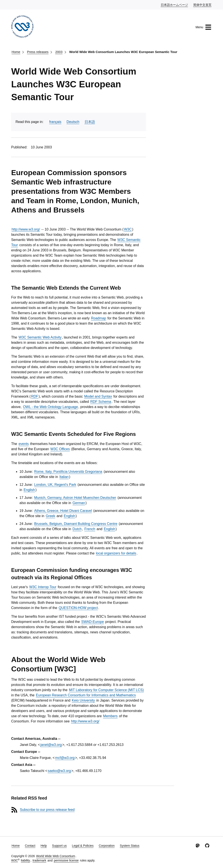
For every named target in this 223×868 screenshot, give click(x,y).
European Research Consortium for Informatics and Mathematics (86, 695)
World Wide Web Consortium (56, 856)
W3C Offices (60, 449)
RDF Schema (101, 402)
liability (25, 860)
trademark (39, 860)
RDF (35, 396)
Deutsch (73, 122)
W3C (128, 229)
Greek (51, 516)
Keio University (83, 700)
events (24, 444)
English (29, 490)
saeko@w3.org (59, 771)
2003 (59, 52)
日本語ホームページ (175, 5)
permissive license (66, 860)
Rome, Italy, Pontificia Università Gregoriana (68, 472)
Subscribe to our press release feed (47, 810)
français (55, 122)
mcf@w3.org (65, 758)
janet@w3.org (51, 745)
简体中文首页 (203, 5)
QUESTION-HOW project (78, 608)
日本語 (90, 122)
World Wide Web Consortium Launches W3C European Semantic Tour (123, 52)
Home (16, 52)
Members (110, 716)
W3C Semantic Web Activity (40, 337)
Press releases (38, 52)
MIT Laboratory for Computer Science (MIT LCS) (106, 690)
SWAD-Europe (92, 622)
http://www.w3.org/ (26, 229)
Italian (64, 477)
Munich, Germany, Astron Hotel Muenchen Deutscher (75, 498)
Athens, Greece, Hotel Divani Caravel (63, 511)
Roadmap (98, 318)
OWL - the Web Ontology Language (50, 407)
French (90, 529)
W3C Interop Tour (43, 587)
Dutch (77, 529)
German (79, 503)
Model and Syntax (98, 396)
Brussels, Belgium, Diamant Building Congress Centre (76, 524)
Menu (204, 27)
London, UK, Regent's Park (55, 485)
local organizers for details (116, 553)
